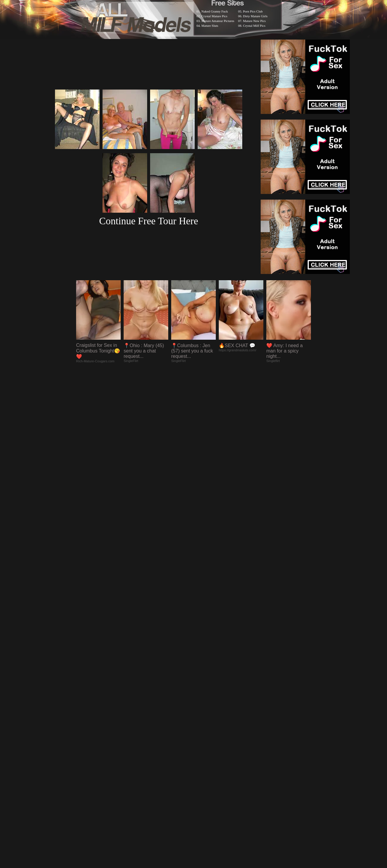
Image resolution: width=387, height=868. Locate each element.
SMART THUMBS (204, 713)
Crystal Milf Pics (254, 26)
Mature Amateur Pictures (218, 21)
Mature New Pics (254, 21)
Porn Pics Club (253, 11)
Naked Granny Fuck (215, 11)
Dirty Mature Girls (255, 16)
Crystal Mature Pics (214, 16)
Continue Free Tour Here (148, 221)
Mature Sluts (210, 26)
